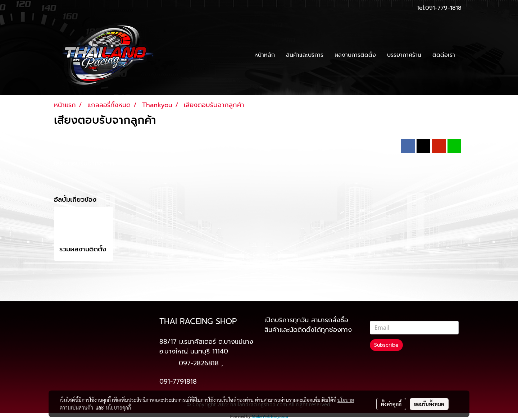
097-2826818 (199, 363)
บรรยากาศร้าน (404, 55)
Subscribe (386, 345)
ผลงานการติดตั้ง (355, 55)
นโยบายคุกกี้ (118, 407)
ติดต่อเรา (444, 55)
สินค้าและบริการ (305, 55)
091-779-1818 (443, 8)
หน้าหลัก (265, 55)
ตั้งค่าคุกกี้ (391, 404)
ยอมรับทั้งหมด (429, 404)
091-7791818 (178, 382)
